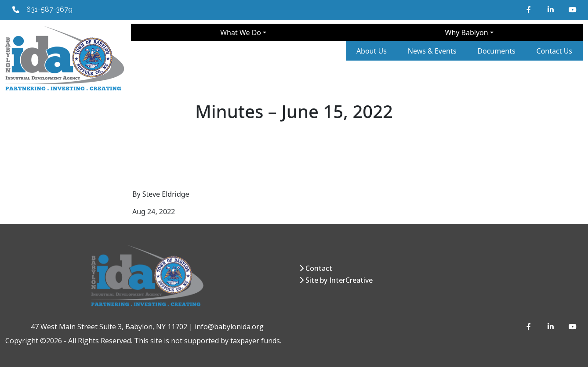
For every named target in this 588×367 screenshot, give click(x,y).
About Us (372, 51)
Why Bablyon (467, 32)
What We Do (241, 32)
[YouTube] (572, 10)
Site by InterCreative (339, 280)
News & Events (432, 51)
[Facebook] (530, 10)
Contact (319, 268)
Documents (496, 51)
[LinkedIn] (551, 10)
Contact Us (554, 51)
